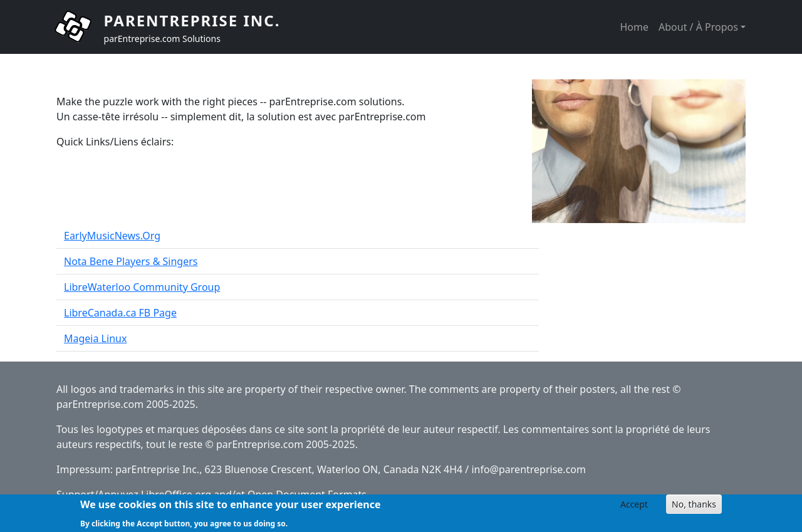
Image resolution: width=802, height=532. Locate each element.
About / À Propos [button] (698, 27)
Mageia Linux (95, 338)
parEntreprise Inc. (192, 20)
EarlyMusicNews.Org (112, 236)
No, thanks (694, 507)
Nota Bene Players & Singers (131, 261)
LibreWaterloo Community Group (142, 287)
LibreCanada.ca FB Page (120, 313)
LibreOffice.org (176, 494)
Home (634, 27)
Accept (634, 507)
